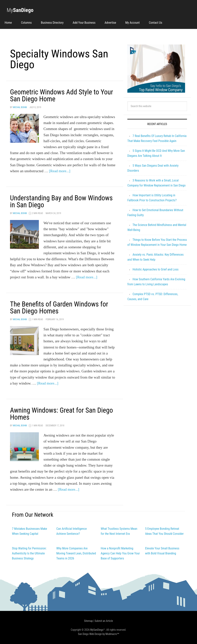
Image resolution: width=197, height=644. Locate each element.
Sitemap (88, 621)
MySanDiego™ (98, 630)
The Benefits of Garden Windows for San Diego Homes (59, 308)
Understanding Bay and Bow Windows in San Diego (61, 202)
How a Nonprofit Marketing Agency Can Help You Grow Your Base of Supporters (120, 553)
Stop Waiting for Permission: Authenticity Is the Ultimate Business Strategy (29, 553)
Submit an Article (104, 621)
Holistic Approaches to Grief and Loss (156, 269)
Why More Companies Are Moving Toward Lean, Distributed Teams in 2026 (76, 553)
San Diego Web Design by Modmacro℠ (98, 634)
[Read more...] (60, 171)
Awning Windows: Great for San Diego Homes (61, 414)
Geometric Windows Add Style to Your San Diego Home (61, 96)
